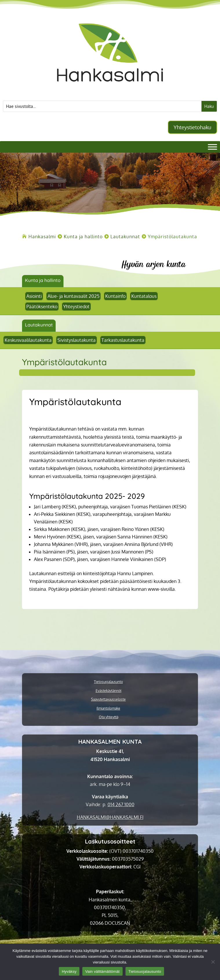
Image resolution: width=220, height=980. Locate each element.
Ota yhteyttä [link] (109, 717)
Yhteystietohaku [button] (192, 127)
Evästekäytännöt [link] (109, 691)
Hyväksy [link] (69, 971)
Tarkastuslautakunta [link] (123, 340)
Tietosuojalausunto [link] (108, 682)
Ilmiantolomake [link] (108, 708)
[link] (110, 90)
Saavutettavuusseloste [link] (108, 700)
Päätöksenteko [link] (42, 307)
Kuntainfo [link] (115, 296)
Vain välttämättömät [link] (102, 971)
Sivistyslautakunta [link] (77, 340)
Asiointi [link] (34, 296)
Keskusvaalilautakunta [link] (28, 340)
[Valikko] (212, 147)
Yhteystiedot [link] (76, 307)
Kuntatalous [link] (144, 296)
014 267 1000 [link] (121, 804)
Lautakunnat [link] (39, 325)
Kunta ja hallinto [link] (43, 280)
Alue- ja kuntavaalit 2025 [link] (73, 296)
